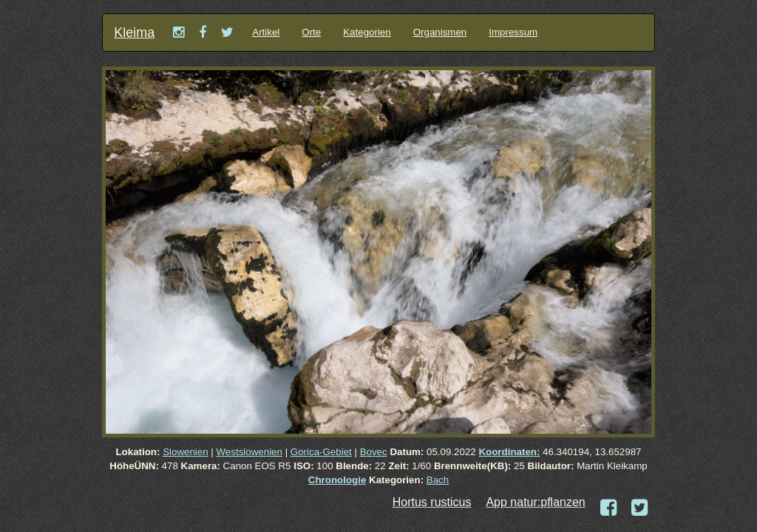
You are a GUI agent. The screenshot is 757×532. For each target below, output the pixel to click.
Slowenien (186, 452)
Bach (438, 480)
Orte (311, 32)
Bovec (374, 452)
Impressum (513, 32)
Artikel (266, 32)
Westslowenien (249, 452)
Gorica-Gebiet (321, 452)
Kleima (134, 33)
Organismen (440, 32)
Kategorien (367, 32)
